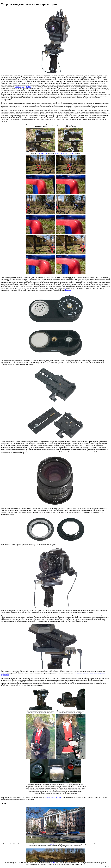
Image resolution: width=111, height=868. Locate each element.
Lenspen (68, 290)
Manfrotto (18, 87)
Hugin (52, 844)
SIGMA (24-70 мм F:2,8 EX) (64, 153)
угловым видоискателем (53, 797)
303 (23, 87)
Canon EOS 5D (42, 153)
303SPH (29, 87)
